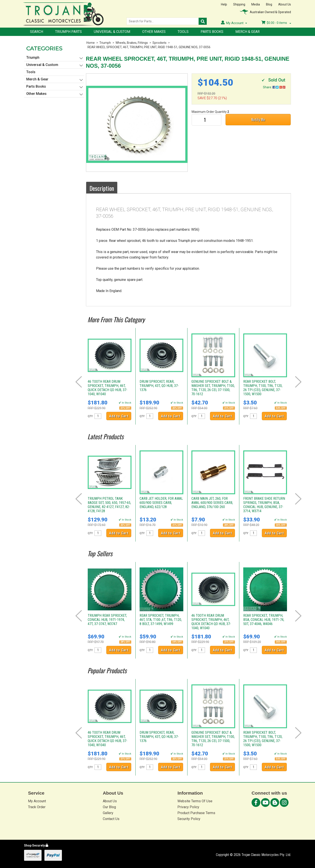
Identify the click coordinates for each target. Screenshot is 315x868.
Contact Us (111, 819)
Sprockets (159, 43)
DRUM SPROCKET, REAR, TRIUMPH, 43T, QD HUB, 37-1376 (159, 386)
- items (276, 23)
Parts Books (212, 32)
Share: (274, 87)
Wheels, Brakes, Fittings (132, 43)
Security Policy (189, 819)
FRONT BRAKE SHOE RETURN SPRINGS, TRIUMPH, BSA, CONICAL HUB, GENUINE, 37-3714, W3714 (264, 505)
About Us (285, 4)
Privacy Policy (188, 807)
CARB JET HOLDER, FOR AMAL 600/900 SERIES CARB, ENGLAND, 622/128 (161, 503)
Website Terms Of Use (195, 801)
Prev (79, 382)
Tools (183, 32)
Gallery (108, 813)
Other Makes (154, 32)
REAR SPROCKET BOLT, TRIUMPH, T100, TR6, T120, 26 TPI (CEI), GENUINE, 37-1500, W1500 (263, 388)
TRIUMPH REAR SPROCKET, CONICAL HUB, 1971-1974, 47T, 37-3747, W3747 (107, 620)
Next (298, 382)
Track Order (37, 807)
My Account (37, 801)
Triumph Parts (68, 32)
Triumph (105, 43)
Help (224, 4)
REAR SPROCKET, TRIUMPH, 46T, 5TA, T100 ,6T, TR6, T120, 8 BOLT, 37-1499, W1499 (161, 620)
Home (91, 43)
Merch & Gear (248, 32)
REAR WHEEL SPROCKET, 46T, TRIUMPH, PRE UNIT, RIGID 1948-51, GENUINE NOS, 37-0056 (149, 47)
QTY (90, 416)
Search (37, 32)
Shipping (239, 4)
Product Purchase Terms (196, 813)
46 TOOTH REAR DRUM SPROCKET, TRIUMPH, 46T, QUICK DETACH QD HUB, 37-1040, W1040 (108, 388)
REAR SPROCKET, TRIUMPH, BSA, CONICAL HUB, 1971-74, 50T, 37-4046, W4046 (264, 620)
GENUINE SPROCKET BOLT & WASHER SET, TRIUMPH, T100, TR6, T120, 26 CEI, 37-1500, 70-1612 (213, 388)
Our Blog (109, 807)
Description (102, 188)
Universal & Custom (112, 32)
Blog (269, 4)
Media (256, 4)
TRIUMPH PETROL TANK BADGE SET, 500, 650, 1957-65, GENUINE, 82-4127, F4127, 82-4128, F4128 (109, 505)
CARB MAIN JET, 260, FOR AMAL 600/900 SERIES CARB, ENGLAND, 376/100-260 (212, 503)
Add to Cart (119, 416)
